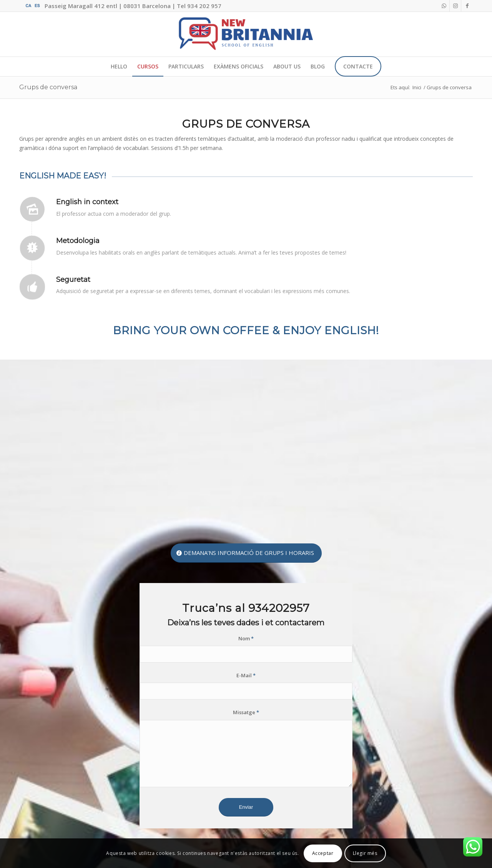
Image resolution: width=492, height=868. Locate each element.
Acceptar (323, 853)
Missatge (246, 712)
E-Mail (246, 675)
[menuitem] (119, 67)
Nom (246, 638)
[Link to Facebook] (467, 6)
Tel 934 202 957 (199, 6)
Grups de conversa (48, 87)
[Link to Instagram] (455, 6)
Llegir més (365, 853)
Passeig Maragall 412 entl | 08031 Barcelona (108, 6)
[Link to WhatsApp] (444, 6)
